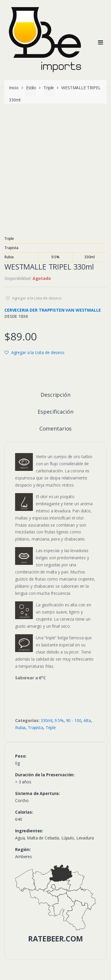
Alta (87, 720)
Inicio (14, 88)
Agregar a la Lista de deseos (37, 298)
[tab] (55, 397)
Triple (49, 88)
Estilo (31, 88)
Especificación (55, 412)
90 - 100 (74, 720)
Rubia (9, 257)
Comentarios (55, 429)
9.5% (55, 257)
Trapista (11, 248)
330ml (89, 257)
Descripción (55, 395)
